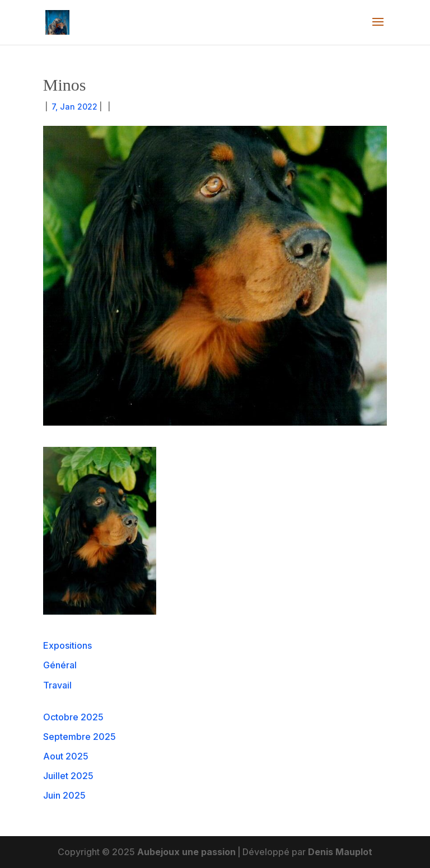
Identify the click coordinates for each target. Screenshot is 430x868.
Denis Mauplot (340, 852)
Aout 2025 (66, 756)
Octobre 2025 (73, 717)
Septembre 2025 (80, 737)
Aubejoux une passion (186, 852)
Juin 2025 (64, 795)
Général (60, 665)
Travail (57, 685)
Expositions (67, 645)
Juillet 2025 (68, 776)
